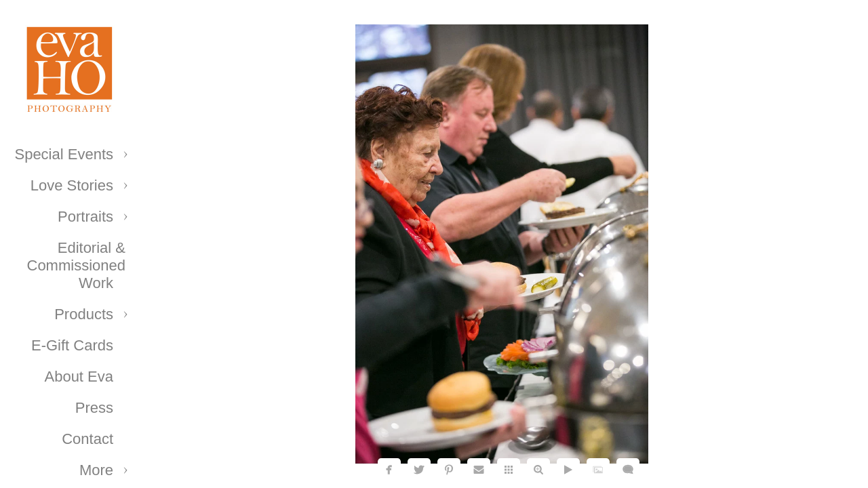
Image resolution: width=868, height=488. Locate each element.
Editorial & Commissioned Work (77, 265)
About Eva (79, 377)
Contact (87, 439)
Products (84, 314)
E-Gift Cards (72, 345)
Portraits (85, 217)
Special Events (64, 154)
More (96, 470)
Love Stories (72, 185)
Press (94, 408)
